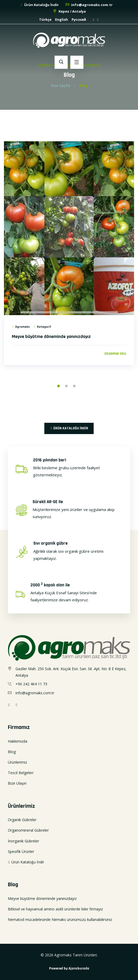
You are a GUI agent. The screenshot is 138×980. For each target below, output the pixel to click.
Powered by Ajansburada (69, 968)
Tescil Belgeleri (21, 773)
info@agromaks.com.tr (89, 5)
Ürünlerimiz (17, 762)
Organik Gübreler (22, 820)
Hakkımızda (18, 741)
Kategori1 (42, 327)
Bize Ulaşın (17, 783)
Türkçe (45, 19)
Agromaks (21, 327)
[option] (69, 260)
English (62, 19)
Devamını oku (115, 354)
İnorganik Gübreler (23, 841)
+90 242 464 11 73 (31, 684)
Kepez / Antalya (69, 11)
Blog (12, 752)
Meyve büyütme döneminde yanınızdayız (51, 337)
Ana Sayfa (60, 85)
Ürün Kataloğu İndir (39, 5)
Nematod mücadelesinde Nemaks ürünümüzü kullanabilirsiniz (60, 919)
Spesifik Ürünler (21, 851)
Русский (79, 19)
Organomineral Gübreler (28, 830)
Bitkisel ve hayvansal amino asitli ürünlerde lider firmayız (55, 909)
